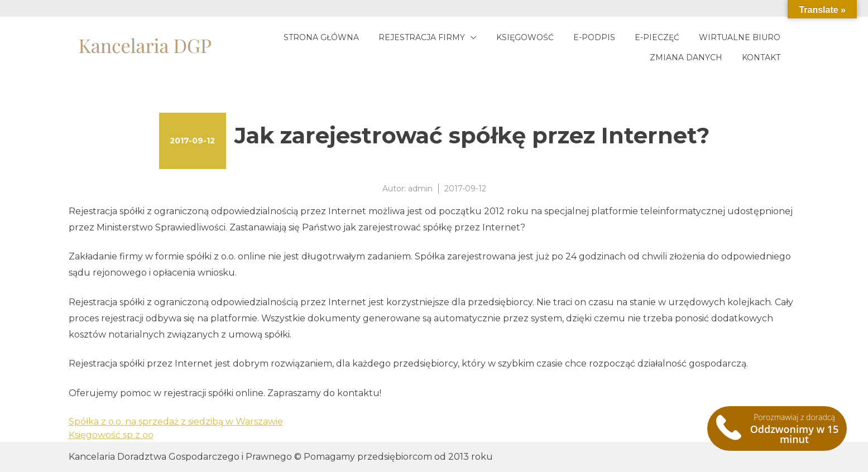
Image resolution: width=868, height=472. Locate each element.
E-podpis (594, 37)
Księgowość (525, 37)
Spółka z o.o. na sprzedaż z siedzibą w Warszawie (176, 422)
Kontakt (761, 57)
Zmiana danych (686, 57)
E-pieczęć (657, 37)
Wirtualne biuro (740, 37)
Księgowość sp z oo (111, 435)
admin (420, 189)
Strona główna (321, 37)
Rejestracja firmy (422, 37)
